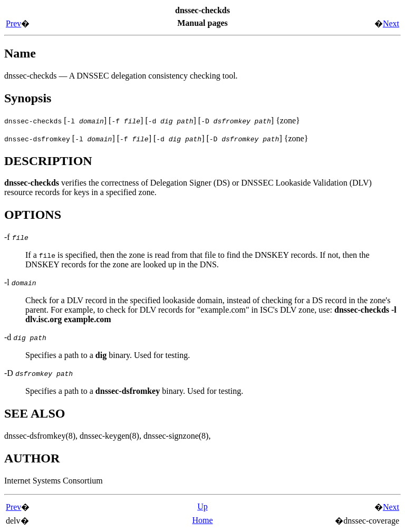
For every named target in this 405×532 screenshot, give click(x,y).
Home (202, 520)
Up (202, 506)
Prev (13, 23)
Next (391, 23)
